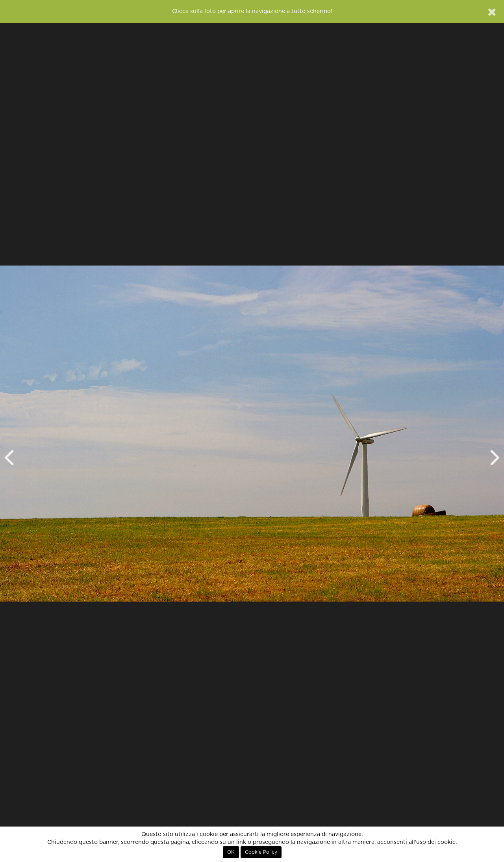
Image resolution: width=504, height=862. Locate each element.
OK (231, 852)
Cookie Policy (261, 852)
